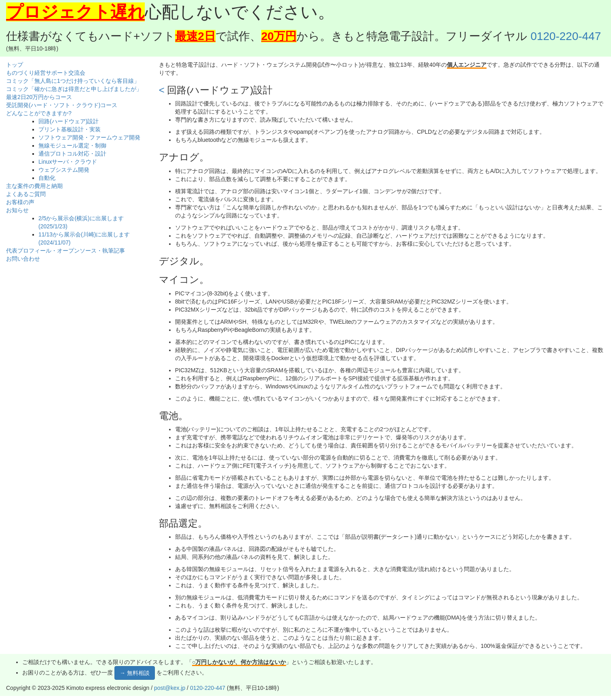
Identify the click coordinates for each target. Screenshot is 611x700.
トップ (15, 65)
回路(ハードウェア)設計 (69, 121)
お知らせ (17, 210)
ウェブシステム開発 (64, 170)
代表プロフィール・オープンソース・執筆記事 (66, 251)
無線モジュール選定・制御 (72, 145)
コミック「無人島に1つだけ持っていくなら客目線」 (73, 81)
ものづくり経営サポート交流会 (46, 73)
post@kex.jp (170, 688)
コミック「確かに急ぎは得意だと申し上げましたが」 (74, 89)
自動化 (47, 178)
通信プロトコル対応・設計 (72, 154)
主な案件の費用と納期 (34, 186)
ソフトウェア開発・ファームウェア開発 (89, 137)
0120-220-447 (566, 36)
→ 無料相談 (135, 673)
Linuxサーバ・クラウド (68, 162)
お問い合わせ (23, 259)
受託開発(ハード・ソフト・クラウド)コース (62, 105)
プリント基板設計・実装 (70, 129)
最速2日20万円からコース (39, 97)
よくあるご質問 (26, 194)
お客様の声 (20, 202)
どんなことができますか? (39, 113)
